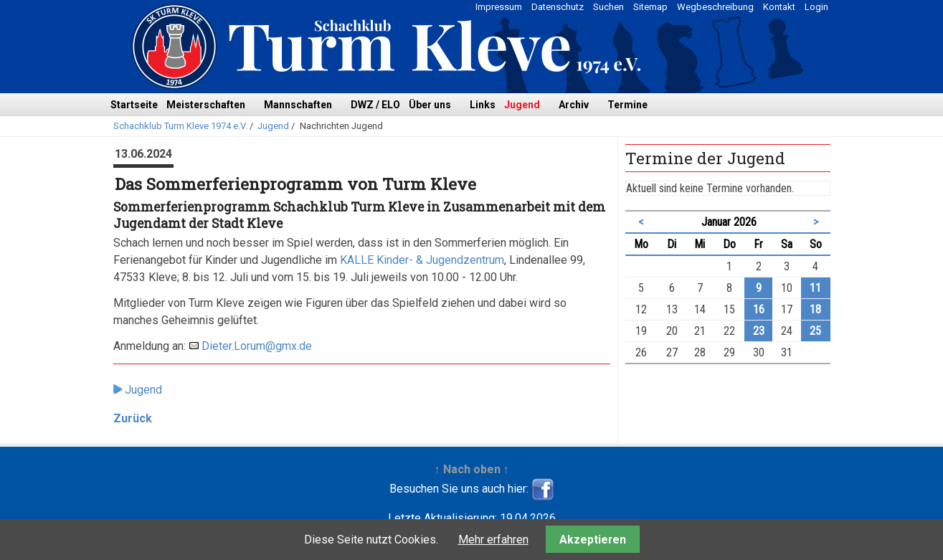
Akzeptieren (593, 540)
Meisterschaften (206, 105)
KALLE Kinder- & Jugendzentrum (422, 260)
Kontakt (779, 7)
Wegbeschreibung (715, 7)
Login (816, 7)
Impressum (499, 7)
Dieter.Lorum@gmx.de (257, 346)
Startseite (134, 105)
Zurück (133, 418)
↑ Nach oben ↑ (472, 469)
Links (483, 105)
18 (815, 309)
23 (759, 331)
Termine (627, 105)
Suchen (608, 7)
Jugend (522, 105)
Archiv (574, 105)
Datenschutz (558, 7)
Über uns (430, 105)
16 (759, 309)
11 (815, 288)
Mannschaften (298, 105)
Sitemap (650, 7)
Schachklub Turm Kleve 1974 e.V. (180, 126)
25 (815, 331)
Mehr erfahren (493, 540)
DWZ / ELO (375, 105)
